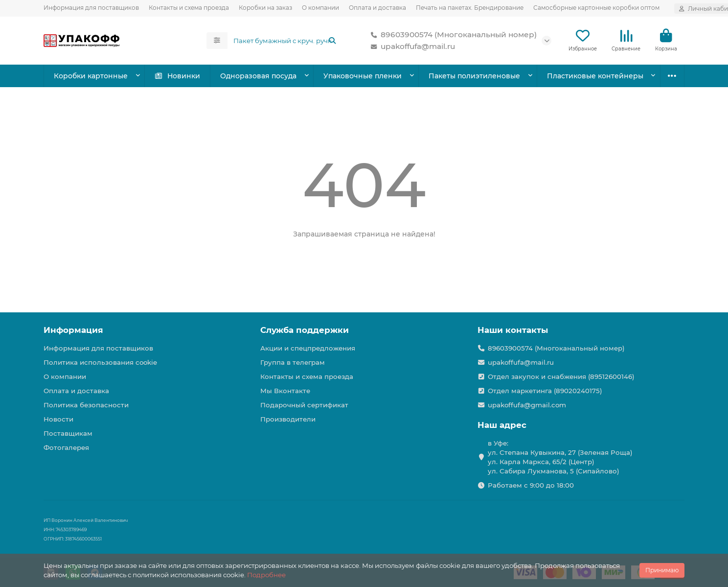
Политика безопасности (86, 405)
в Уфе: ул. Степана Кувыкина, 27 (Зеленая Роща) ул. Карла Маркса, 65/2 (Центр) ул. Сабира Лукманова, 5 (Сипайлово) (560, 457)
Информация (73, 330)
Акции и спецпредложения (308, 348)
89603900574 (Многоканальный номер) (452, 35)
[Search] (285, 41)
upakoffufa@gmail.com (527, 405)
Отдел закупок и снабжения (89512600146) (561, 376)
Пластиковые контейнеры (595, 76)
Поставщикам (68, 433)
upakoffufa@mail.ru (411, 47)
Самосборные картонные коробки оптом (596, 8)
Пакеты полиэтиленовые (474, 76)
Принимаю (662, 570)
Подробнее (266, 575)
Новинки (177, 76)
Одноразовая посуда (258, 76)
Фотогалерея (66, 447)
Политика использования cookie (100, 362)
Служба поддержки (305, 330)
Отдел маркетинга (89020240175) (545, 391)
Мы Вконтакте (285, 391)
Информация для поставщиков (91, 8)
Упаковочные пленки (363, 76)
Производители (288, 419)
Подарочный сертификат (304, 405)
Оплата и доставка (377, 8)
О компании (320, 8)
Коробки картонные (91, 76)
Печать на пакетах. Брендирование (470, 8)
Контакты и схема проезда (189, 8)
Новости (58, 419)
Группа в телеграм (293, 362)
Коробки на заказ (265, 8)
